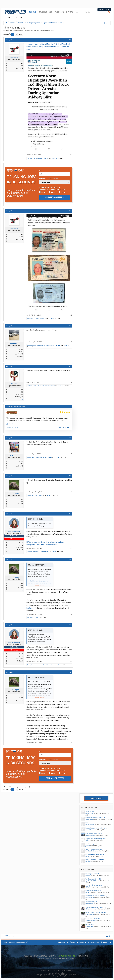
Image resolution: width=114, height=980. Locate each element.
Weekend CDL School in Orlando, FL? (97, 896)
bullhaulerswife (14, 531)
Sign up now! (96, 798)
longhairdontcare (91, 851)
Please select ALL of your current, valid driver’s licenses (52, 188)
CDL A (42, 192)
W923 (37, 319)
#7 (70, 514)
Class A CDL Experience (48, 179)
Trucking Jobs (45, 12)
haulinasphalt (90, 898)
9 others (54, 158)
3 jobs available (64, 427)
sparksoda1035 (91, 881)
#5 (70, 438)
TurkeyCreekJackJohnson (53, 345)
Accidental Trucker (33, 618)
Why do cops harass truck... (94, 849)
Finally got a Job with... (93, 874)
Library (53, 956)
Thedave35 (89, 819)
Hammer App (83, 956)
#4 (70, 366)
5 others (51, 319)
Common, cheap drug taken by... (96, 907)
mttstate (88, 862)
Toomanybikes (32, 345)
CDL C (62, 192)
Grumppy (46, 158)
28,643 (21, 543)
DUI (87, 823)
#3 (70, 326)
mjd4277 (88, 892)
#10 (70, 672)
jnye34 (88, 846)
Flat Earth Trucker (32, 158)
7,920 (21, 499)
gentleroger (14, 493)
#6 (70, 476)
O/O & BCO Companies (93, 919)
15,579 (21, 461)
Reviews (70, 12)
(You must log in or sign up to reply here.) (17, 787)
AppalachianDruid (91, 920)
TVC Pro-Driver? (90, 811)
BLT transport (90, 924)
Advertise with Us (67, 956)
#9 (70, 625)
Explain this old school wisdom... (96, 828)
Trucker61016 (31, 319)
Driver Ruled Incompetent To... (95, 890)
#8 (70, 560)
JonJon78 (42, 30)
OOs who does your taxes (94, 885)
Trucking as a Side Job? (93, 879)
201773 (88, 840)
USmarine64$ (90, 926)
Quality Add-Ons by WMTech (57, 975)
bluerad (88, 856)
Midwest (20, 550)
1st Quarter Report (91, 902)
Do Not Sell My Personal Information (56, 958)
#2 (70, 211)
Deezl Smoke (90, 914)
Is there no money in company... (96, 817)
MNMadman (89, 904)
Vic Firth (40, 158)
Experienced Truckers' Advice (22, 30)
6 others (66, 345)
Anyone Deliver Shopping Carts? (96, 839)
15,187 (21, 349)
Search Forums (9, 18)
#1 (70, 40)
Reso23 (88, 876)
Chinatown (89, 909)
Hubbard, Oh (19, 397)
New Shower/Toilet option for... (95, 833)
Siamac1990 (89, 813)
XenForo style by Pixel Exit (57, 973)
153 (22, 390)
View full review (12, 427)
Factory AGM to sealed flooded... (96, 912)
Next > (21, 34)
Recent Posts (21, 18)
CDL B (52, 192)
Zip (40, 170)
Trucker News (41, 956)
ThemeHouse (69, 976)
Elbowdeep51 (90, 825)
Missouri (20, 356)
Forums (33, 12)
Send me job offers (54, 197)
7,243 (21, 63)
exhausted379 (41, 345)
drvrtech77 (43, 319)
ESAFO (14, 384)
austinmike (14, 343)
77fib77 (88, 887)
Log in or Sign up (104, 9)
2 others (60, 386)
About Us (28, 956)
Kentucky (30, 608)
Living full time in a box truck (95, 860)
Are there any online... (92, 844)
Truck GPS (59, 12)
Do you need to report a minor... (96, 854)
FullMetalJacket (91, 835)
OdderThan (89, 830)
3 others (57, 457)
